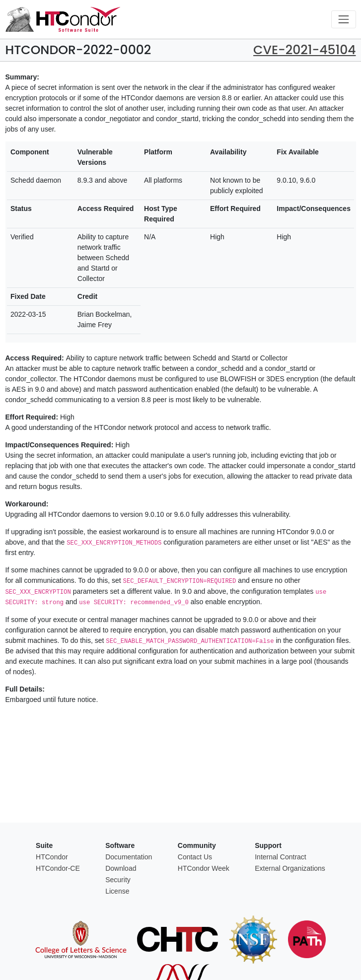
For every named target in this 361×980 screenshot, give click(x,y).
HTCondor (52, 857)
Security (118, 880)
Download (121, 868)
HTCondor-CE (58, 868)
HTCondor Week (204, 868)
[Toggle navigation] (343, 19)
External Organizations (290, 868)
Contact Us (195, 857)
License (117, 891)
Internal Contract (281, 857)
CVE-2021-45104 (304, 50)
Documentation (129, 857)
